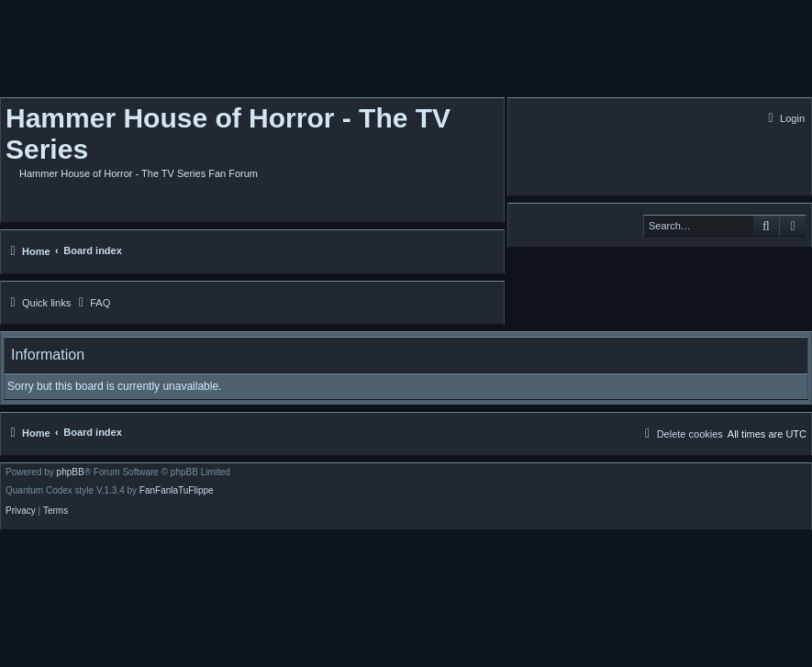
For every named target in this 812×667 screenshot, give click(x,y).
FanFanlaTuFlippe (177, 491)
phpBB (71, 472)
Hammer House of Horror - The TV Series (228, 133)
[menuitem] (784, 118)
